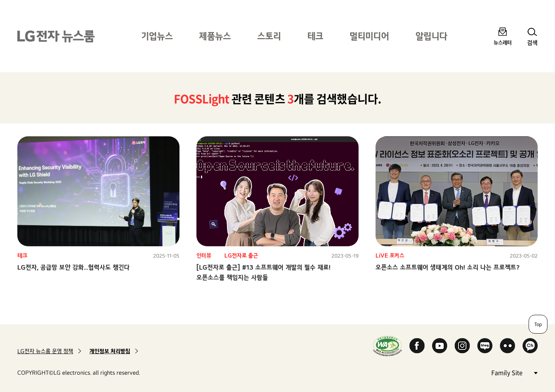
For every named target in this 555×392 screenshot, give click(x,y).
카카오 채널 (530, 346)
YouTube (440, 346)
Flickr (507, 346)
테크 (315, 36)
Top (538, 324)
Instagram (462, 346)
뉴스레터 (503, 42)
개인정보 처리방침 (110, 351)
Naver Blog (485, 346)
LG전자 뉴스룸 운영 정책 (45, 351)
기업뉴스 (157, 36)
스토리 (269, 36)
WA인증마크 (387, 346)
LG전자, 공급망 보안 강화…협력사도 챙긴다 (74, 267)
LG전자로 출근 (241, 255)
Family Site (514, 372)
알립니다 (431, 36)
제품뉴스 (215, 36)
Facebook (417, 346)
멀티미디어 (369, 36)
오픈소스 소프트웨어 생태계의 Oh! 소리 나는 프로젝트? (448, 267)
